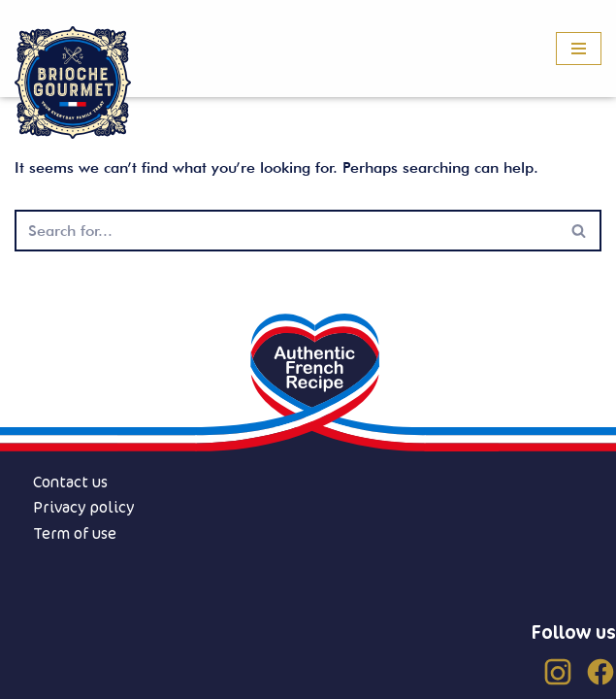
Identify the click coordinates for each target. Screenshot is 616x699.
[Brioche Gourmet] (73, 83)
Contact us (70, 482)
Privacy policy (84, 507)
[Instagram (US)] (558, 672)
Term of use (75, 533)
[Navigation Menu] (579, 49)
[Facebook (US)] (600, 672)
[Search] (286, 231)
